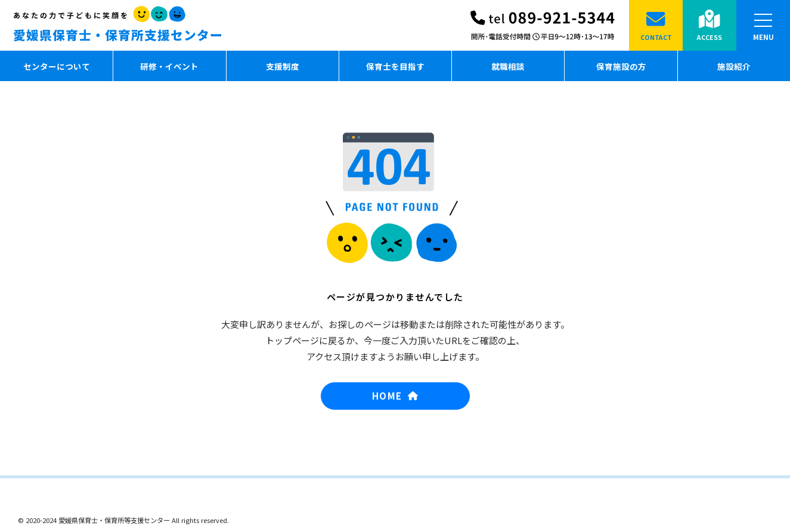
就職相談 (509, 66)
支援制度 (283, 66)
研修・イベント (169, 66)
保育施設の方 (621, 66)
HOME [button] (395, 396)
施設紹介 (734, 66)
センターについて (57, 66)
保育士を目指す (395, 66)
